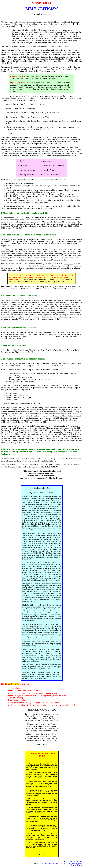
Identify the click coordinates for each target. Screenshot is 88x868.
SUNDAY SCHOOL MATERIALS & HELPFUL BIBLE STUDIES (61, 863)
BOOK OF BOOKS (76, 862)
